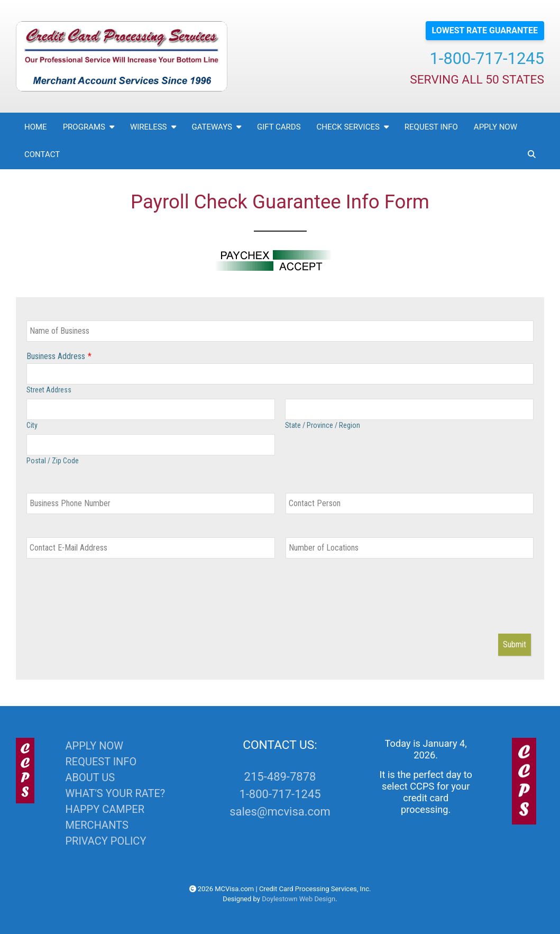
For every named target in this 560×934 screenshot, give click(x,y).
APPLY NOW (94, 746)
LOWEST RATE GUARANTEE (485, 30)
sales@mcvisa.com (280, 812)
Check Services (353, 127)
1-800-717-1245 (487, 58)
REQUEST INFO (101, 762)
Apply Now (495, 127)
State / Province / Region (323, 425)
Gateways (217, 127)
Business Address (56, 356)
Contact (42, 154)
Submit (515, 644)
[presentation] (107, 602)
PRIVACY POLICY (105, 841)
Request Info (431, 127)
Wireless (153, 127)
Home (36, 127)
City (32, 425)
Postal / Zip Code (53, 461)
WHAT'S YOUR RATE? (115, 793)
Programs (89, 127)
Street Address (49, 390)
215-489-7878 (280, 777)
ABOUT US (90, 777)
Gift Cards (279, 127)
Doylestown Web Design (299, 899)
